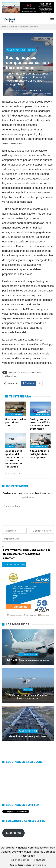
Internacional (35, 372)
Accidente (13, 372)
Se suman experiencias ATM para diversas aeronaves (28, 697)
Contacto (40, 860)
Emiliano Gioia (40, 865)
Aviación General (14, 414)
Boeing (24, 372)
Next (17, 474)
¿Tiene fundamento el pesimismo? (28, 736)
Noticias (32, 50)
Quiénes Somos (20, 860)
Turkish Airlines (10, 376)
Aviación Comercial (16, 50)
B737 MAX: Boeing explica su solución (28, 660)
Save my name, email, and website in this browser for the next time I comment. (26, 554)
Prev (9, 474)
